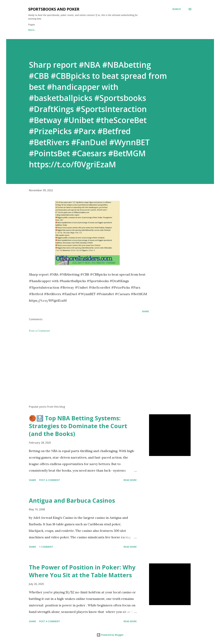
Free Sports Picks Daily (57, 30)
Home (32, 30)
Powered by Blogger (110, 635)
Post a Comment (39, 331)
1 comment (46, 547)
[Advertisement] (84, 364)
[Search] (177, 9)
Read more (130, 480)
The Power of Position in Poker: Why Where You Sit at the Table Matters (82, 571)
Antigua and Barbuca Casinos (72, 501)
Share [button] (145, 311)
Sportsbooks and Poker (54, 9)
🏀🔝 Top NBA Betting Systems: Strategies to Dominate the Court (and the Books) (78, 426)
